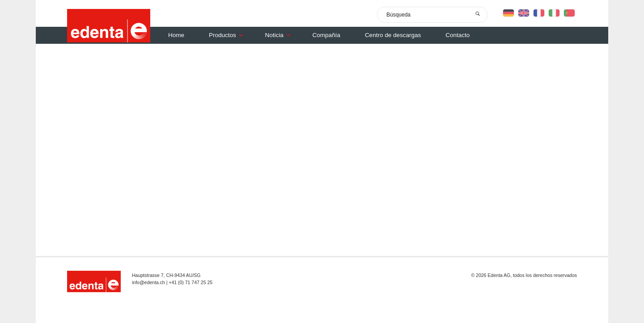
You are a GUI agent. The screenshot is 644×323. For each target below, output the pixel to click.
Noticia (280, 35)
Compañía (326, 35)
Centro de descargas (393, 35)
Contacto (458, 35)
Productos (228, 35)
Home (176, 35)
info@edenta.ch (148, 282)
